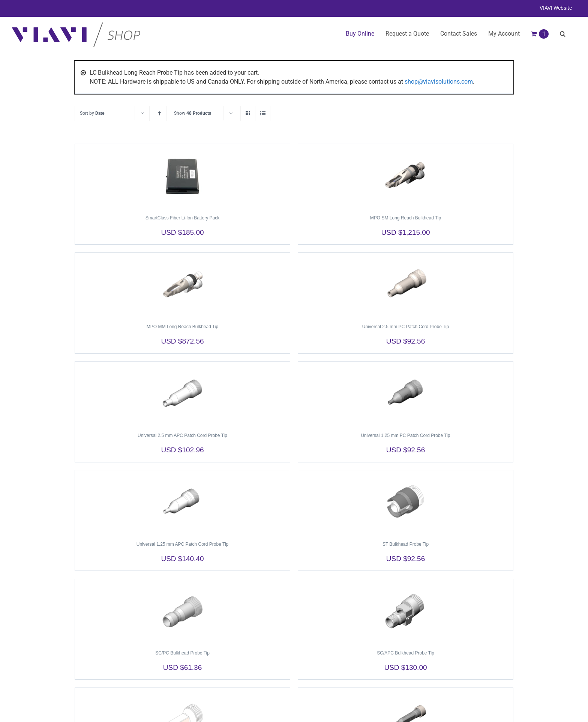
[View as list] (263, 113)
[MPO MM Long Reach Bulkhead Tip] (182, 285)
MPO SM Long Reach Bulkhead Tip (406, 218)
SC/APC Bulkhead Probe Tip (406, 653)
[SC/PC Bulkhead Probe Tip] (182, 611)
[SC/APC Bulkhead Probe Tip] (406, 611)
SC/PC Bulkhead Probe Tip (182, 653)
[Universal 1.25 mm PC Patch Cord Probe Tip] (406, 393)
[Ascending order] (159, 113)
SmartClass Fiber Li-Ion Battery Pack (182, 218)
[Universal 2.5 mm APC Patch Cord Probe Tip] (182, 393)
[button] (563, 34)
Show (193, 113)
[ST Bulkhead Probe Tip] (406, 502)
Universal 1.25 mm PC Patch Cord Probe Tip (405, 435)
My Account (504, 34)
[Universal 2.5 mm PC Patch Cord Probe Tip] (406, 285)
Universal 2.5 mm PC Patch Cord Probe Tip (406, 327)
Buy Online (360, 34)
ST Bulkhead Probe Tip (406, 544)
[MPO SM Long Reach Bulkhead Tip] (406, 176)
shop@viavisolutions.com (439, 82)
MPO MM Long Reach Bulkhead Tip (182, 327)
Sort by (92, 113)
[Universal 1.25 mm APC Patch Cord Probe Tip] (182, 502)
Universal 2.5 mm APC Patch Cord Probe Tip (182, 435)
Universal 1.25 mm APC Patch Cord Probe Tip (182, 544)
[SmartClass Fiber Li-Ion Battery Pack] (182, 176)
